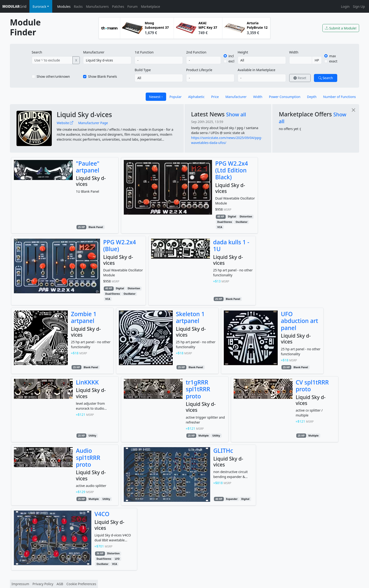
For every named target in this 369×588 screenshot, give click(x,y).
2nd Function (196, 52)
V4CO (102, 514)
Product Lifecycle (199, 70)
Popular (175, 97)
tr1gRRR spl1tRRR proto (198, 389)
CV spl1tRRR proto (312, 386)
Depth (312, 97)
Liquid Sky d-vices (84, 114)
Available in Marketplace (257, 70)
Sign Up (359, 6)
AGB (60, 584)
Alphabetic (197, 97)
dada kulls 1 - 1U (231, 245)
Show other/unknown (53, 76)
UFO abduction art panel (300, 321)
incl (231, 56)
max (333, 56)
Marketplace (150, 6)
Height (243, 52)
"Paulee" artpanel (88, 167)
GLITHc (223, 451)
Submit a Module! (341, 28)
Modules (64, 6)
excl (231, 61)
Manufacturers (97, 6)
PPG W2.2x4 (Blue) (120, 245)
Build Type (143, 70)
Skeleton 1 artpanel (190, 317)
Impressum (20, 584)
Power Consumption (285, 97)
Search (37, 52)
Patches (118, 6)
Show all (236, 114)
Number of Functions (339, 97)
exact (333, 61)
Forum (132, 6)
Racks (78, 6)
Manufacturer (94, 52)
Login (345, 6)
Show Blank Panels (102, 76)
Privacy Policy (43, 584)
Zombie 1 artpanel (84, 317)
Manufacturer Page (93, 123)
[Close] (353, 110)
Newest (155, 97)
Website (65, 123)
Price (215, 97)
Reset (300, 78)
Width (294, 52)
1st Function (144, 52)
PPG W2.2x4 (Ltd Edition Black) (232, 170)
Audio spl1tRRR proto (88, 457)
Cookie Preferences (81, 584)
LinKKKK (87, 382)
